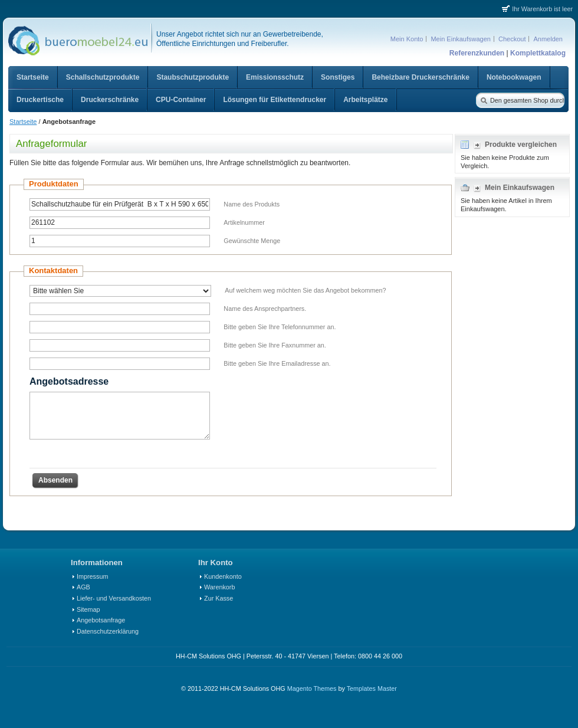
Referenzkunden (477, 53)
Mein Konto (407, 39)
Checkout (512, 39)
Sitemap (88, 609)
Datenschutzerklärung (108, 631)
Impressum (92, 576)
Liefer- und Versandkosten (114, 598)
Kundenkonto (223, 576)
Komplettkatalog (538, 53)
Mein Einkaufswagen (461, 39)
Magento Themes (312, 688)
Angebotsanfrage (101, 620)
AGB (83, 587)
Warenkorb (219, 587)
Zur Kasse (219, 598)
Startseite (23, 122)
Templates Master (372, 688)
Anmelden (548, 39)
